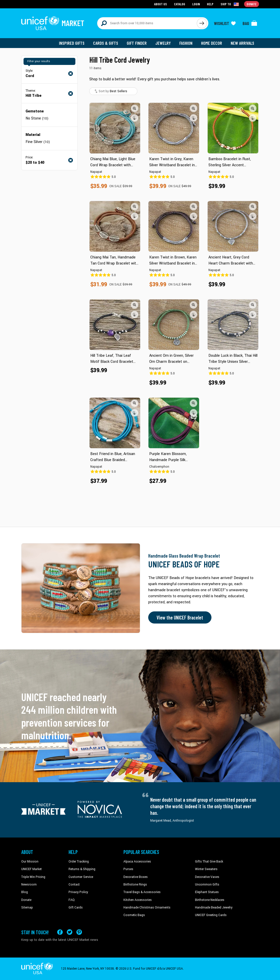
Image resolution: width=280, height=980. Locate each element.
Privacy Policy (78, 892)
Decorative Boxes (136, 877)
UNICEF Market (31, 869)
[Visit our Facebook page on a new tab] (60, 932)
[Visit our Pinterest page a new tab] (79, 932)
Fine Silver (38, 142)
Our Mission (30, 862)
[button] (135, 108)
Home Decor (212, 43)
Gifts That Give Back (209, 862)
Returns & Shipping (82, 869)
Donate (26, 900)
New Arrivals (242, 43)
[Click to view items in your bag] (250, 23)
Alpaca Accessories (137, 862)
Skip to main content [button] (140, 0)
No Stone (37, 118)
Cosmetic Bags (134, 915)
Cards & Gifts (106, 43)
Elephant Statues (207, 892)
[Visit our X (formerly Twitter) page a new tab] (70, 932)
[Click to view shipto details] (230, 4)
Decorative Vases (207, 877)
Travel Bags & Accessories (142, 892)
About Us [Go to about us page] (160, 4)
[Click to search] (202, 23)
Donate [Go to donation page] (252, 4)
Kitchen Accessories (138, 900)
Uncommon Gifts (207, 885)
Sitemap (27, 907)
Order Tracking (79, 862)
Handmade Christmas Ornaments (147, 907)
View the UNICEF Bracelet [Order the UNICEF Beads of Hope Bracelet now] (180, 617)
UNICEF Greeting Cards (211, 915)
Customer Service (81, 877)
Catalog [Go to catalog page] (180, 4)
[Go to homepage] (53, 23)
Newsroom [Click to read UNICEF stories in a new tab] (29, 885)
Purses (128, 869)
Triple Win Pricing (33, 877)
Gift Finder (137, 43)
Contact (74, 885)
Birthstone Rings (135, 885)
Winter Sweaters (206, 869)
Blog (25, 892)
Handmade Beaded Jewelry (214, 907)
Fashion (186, 43)
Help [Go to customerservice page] (210, 4)
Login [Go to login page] (196, 4)
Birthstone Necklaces (210, 900)
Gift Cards (76, 907)
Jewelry (163, 43)
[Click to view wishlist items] (225, 23)
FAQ (72, 900)
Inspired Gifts (72, 43)
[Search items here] (147, 23)
